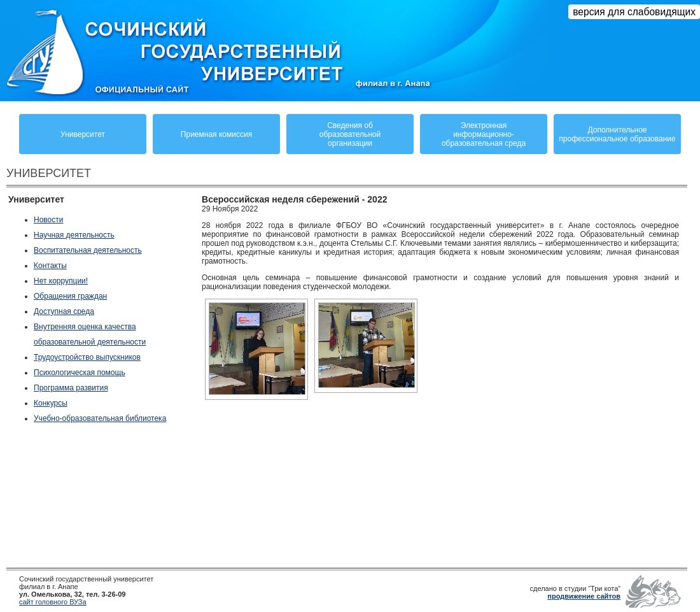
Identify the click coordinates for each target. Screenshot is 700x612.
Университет (83, 134)
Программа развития (71, 388)
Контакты (50, 266)
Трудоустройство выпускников (87, 357)
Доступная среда (64, 311)
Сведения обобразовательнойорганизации (350, 134)
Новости (48, 220)
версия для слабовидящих (634, 12)
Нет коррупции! (61, 281)
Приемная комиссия (216, 134)
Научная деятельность (74, 235)
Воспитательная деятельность (88, 250)
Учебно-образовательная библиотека (100, 418)
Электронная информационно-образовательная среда (484, 134)
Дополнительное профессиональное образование (617, 134)
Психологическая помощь (80, 373)
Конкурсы (51, 403)
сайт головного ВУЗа (53, 602)
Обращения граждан (70, 296)
